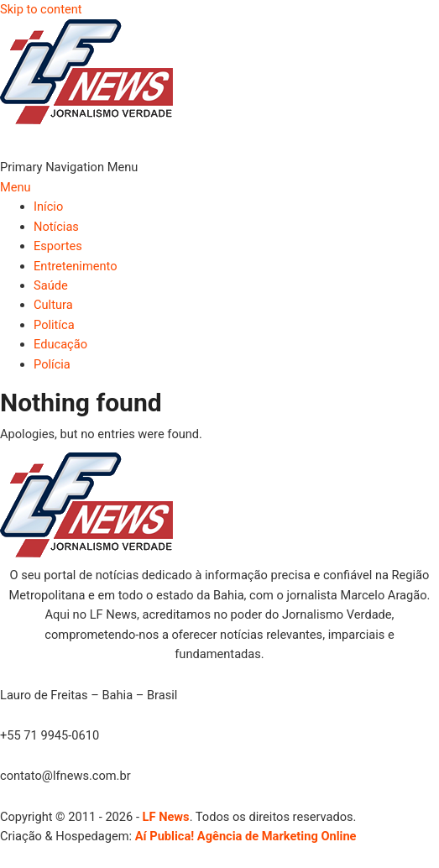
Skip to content (41, 9)
